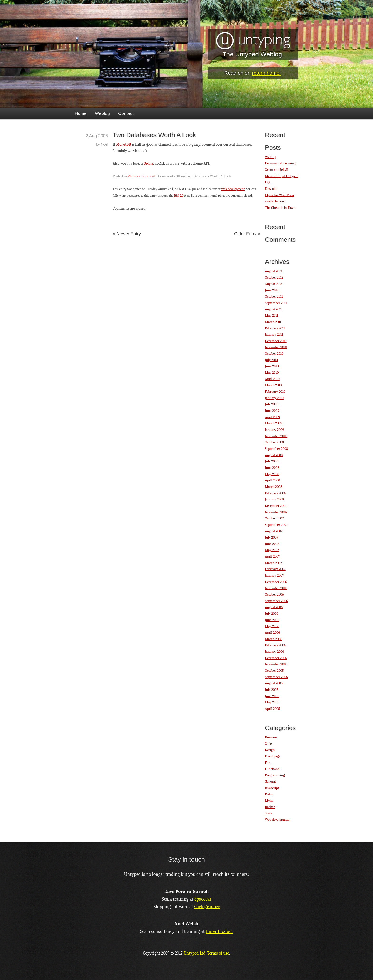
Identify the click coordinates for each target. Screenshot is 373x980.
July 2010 (271, 360)
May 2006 (272, 626)
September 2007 (276, 525)
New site (271, 189)
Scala (269, 813)
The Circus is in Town (280, 208)
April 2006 (272, 633)
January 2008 (275, 499)
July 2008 (272, 461)
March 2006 (274, 639)
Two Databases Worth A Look (154, 135)
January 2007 (274, 576)
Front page (273, 756)
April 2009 (272, 417)
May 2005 (272, 702)
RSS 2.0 (179, 196)
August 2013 (274, 271)
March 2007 (274, 563)
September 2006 (276, 601)
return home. (266, 73)
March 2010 (273, 385)
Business (271, 737)
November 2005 (276, 664)
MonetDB (123, 144)
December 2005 (276, 658)
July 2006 (272, 614)
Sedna (149, 163)
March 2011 (273, 322)
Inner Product (219, 931)
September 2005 (276, 677)
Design (270, 750)
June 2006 (272, 620)
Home (81, 113)
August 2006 (274, 607)
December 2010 (276, 341)
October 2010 (274, 354)
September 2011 (276, 303)
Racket (270, 807)
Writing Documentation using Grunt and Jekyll (280, 163)
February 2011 (275, 328)
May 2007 (272, 550)
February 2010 (275, 392)
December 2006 (276, 582)
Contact (126, 113)
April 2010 (272, 379)
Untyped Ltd (195, 953)
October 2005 (274, 671)
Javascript (272, 788)
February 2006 (275, 645)
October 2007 (274, 518)
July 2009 (272, 404)
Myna (269, 801)
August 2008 (274, 455)
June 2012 (272, 290)
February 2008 (275, 493)
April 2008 (272, 480)
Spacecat (203, 899)
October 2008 (274, 442)
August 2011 (273, 309)
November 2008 (276, 436)
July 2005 (272, 690)
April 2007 (272, 556)
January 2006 (274, 652)
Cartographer (207, 907)
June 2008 (272, 468)
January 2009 (275, 430)
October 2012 (274, 277)
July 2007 (272, 537)
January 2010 (274, 398)
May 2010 (272, 373)
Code (268, 744)
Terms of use (218, 953)
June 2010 (272, 366)
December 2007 (276, 506)
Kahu (269, 794)
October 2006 (274, 595)
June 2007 (272, 544)
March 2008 (274, 487)
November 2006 (276, 588)
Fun (268, 763)
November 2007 (276, 512)
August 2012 (274, 284)
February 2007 (275, 569)
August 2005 (274, 683)
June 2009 (272, 411)
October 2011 (274, 296)
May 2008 (272, 474)
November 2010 (276, 347)
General (270, 782)
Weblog (102, 113)
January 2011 (274, 335)
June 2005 (272, 696)
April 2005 (272, 709)
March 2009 (274, 423)
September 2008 (276, 449)
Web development (142, 176)
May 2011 (272, 316)
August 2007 (274, 531)
